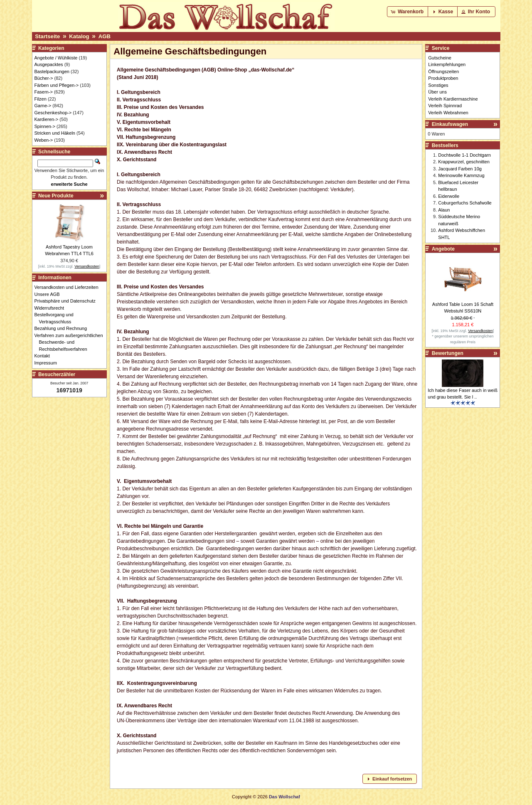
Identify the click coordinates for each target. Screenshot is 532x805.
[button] (408, 12)
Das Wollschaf (284, 797)
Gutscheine (440, 58)
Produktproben (443, 78)
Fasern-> (44, 92)
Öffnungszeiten (443, 71)
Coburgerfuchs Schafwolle (465, 203)
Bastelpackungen (52, 71)
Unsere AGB (49, 294)
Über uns (437, 92)
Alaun (444, 210)
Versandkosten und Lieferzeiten (69, 287)
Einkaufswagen (450, 124)
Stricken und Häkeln (55, 133)
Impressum (48, 363)
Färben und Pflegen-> (57, 85)
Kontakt (44, 356)
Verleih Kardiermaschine (453, 99)
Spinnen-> (45, 126)
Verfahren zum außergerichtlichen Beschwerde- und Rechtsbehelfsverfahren (71, 342)
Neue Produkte (56, 196)
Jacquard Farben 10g (460, 169)
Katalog (79, 36)
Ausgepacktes (49, 64)
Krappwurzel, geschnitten (464, 162)
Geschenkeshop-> (53, 113)
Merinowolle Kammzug (461, 175)
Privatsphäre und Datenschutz (67, 301)
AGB (105, 36)
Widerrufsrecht (52, 308)
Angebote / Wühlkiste (56, 58)
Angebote (443, 249)
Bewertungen (448, 353)
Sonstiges (438, 85)
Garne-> (43, 106)
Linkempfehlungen (447, 64)
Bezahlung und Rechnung (63, 328)
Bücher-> (44, 78)
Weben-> (44, 140)
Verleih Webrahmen (448, 113)
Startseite (47, 36)
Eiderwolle (449, 196)
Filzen (41, 99)
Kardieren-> (47, 119)
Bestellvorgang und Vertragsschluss (56, 318)
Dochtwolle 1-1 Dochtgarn (464, 155)
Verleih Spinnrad (445, 106)
